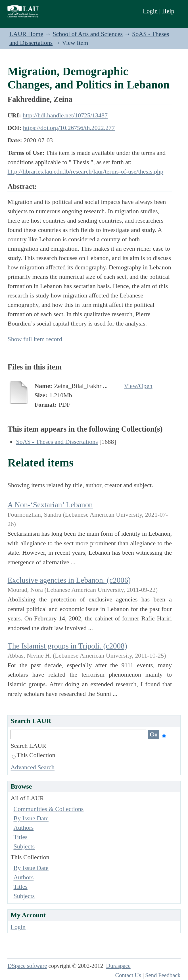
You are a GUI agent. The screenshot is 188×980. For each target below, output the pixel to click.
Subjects (24, 846)
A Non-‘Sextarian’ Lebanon (50, 505)
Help (168, 11)
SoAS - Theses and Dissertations (57, 442)
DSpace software (27, 966)
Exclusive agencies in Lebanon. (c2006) (69, 580)
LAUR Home (26, 34)
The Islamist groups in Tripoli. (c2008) (67, 646)
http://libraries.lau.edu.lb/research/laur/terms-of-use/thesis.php (85, 171)
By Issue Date (31, 818)
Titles (20, 837)
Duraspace (118, 966)
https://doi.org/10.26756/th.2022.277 (69, 128)
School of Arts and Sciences (88, 34)
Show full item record (35, 339)
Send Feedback (163, 975)
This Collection (34, 755)
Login (150, 11)
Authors (23, 828)
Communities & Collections (48, 809)
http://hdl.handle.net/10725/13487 (65, 115)
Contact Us (129, 975)
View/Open (138, 386)
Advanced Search (33, 767)
